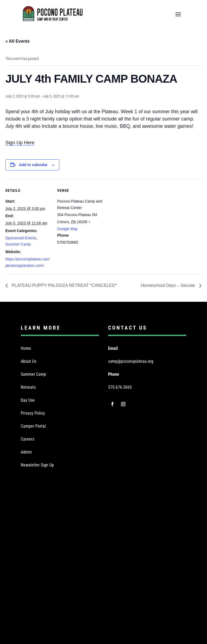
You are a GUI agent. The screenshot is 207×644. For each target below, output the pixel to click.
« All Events (18, 41)
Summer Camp (18, 244)
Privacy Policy (33, 413)
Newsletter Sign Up (37, 465)
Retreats (28, 387)
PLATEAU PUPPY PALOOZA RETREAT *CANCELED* (64, 285)
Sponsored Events (21, 238)
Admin (26, 452)
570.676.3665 (120, 387)
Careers (27, 439)
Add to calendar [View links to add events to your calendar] (33, 165)
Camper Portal (33, 426)
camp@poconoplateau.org (131, 361)
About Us (29, 361)
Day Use (28, 400)
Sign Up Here (20, 143)
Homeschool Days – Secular (169, 285)
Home (26, 348)
